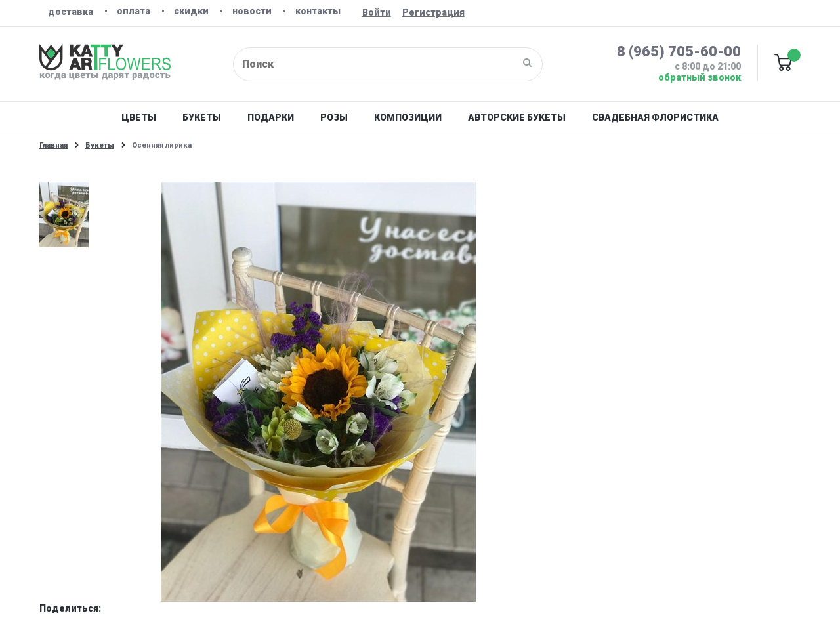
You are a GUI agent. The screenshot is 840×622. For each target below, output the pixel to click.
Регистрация (433, 12)
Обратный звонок (700, 77)
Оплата (134, 11)
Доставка (71, 12)
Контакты (318, 11)
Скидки (191, 11)
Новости (252, 11)
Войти (377, 12)
